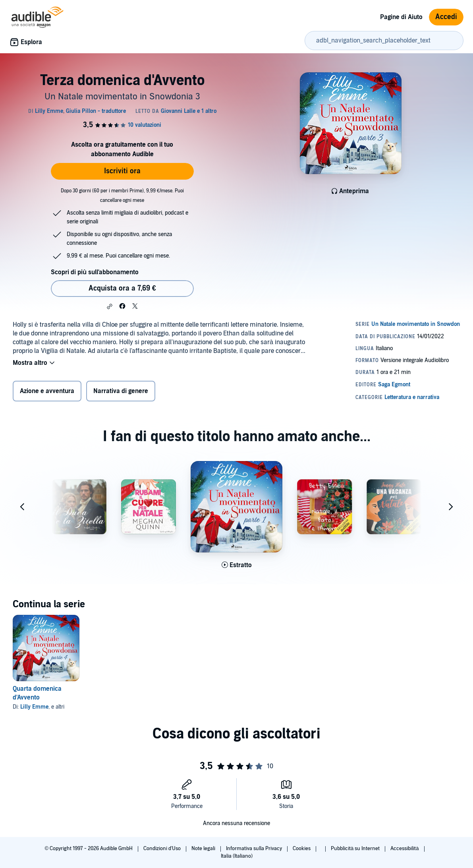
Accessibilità (405, 849)
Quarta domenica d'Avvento (37, 693)
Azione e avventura (47, 391)
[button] (110, 306)
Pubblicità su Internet (356, 849)
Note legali (204, 849)
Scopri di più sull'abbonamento (95, 272)
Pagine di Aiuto (401, 17)
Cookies (302, 849)
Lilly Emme (34, 707)
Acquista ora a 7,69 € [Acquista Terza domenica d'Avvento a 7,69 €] (122, 288)
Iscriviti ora (122, 171)
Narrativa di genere (121, 391)
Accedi (446, 17)
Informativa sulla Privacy (255, 849)
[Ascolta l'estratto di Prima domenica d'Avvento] (237, 566)
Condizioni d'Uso (163, 849)
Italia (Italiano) (237, 856)
